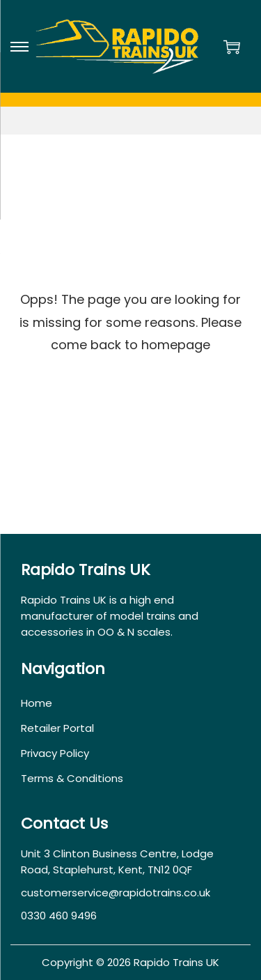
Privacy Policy (55, 753)
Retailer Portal (57, 728)
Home (37, 703)
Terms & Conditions (72, 778)
